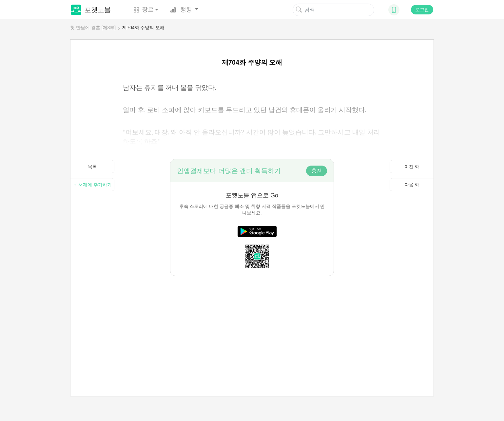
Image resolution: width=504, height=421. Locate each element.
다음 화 (412, 185)
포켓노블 (91, 10)
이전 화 (412, 167)
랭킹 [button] (182, 10)
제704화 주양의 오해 (143, 28)
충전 (317, 171)
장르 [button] (144, 10)
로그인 (422, 10)
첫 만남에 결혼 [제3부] (93, 28)
